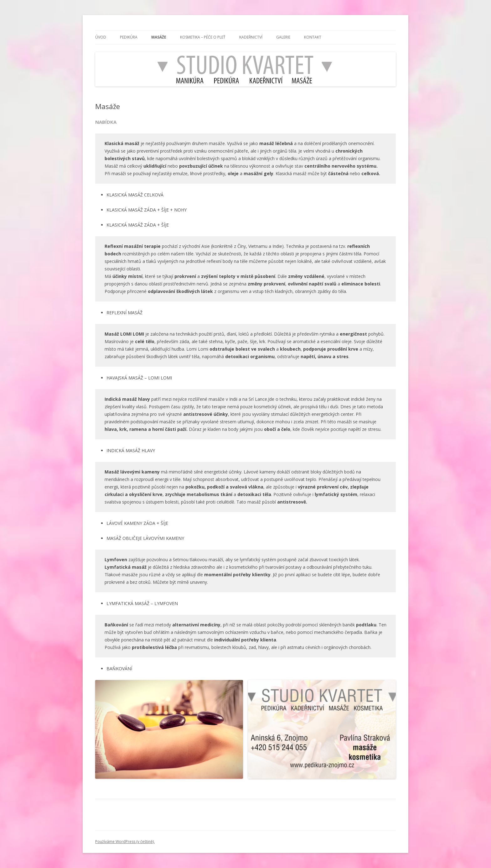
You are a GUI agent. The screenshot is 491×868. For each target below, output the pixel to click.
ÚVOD (101, 37)
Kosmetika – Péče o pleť (203, 37)
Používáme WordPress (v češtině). (125, 842)
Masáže (159, 37)
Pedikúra (129, 37)
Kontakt (313, 37)
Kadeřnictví (251, 37)
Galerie (283, 37)
